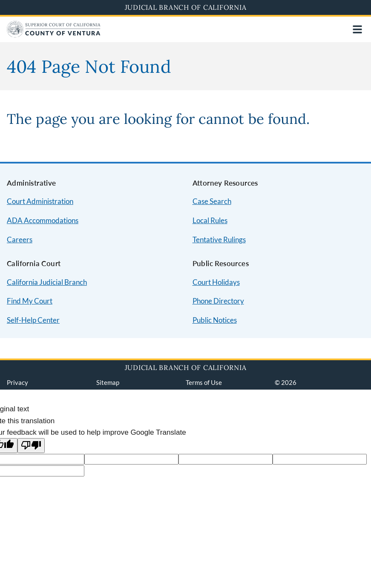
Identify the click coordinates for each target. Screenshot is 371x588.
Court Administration (40, 201)
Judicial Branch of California (186, 7)
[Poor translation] (31, 446)
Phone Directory (218, 301)
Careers (20, 240)
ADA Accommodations (43, 220)
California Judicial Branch (47, 282)
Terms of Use (204, 382)
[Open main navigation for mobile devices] (357, 29)
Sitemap (108, 382)
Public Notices (215, 320)
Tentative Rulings (219, 240)
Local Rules (210, 220)
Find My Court (30, 301)
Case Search (212, 201)
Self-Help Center (33, 320)
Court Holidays (216, 282)
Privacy (17, 382)
